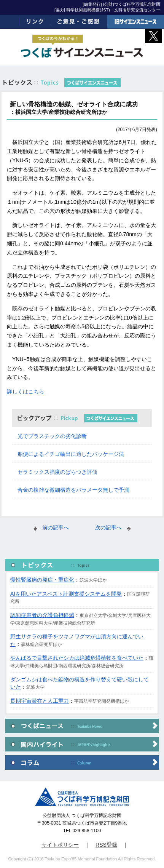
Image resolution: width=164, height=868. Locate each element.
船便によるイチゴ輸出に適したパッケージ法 (71, 454)
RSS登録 (106, 845)
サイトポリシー (60, 845)
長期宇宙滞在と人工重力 (40, 701)
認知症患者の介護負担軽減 (42, 615)
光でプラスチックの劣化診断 (52, 436)
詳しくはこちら (25, 392)
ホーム (10, 22)
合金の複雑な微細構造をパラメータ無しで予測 (73, 490)
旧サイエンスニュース (136, 22)
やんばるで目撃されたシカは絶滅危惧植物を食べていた (77, 658)
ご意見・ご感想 (79, 22)
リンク (35, 22)
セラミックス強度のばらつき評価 (57, 472)
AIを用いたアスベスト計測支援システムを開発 (66, 594)
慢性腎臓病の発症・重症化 (42, 580)
